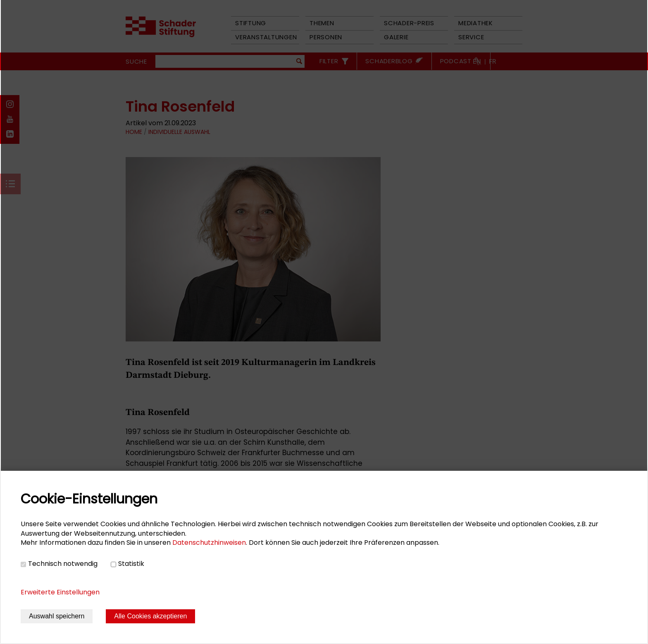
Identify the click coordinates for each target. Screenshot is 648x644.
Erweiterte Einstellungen (60, 592)
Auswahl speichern (57, 616)
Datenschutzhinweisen (209, 543)
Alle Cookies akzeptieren (150, 616)
